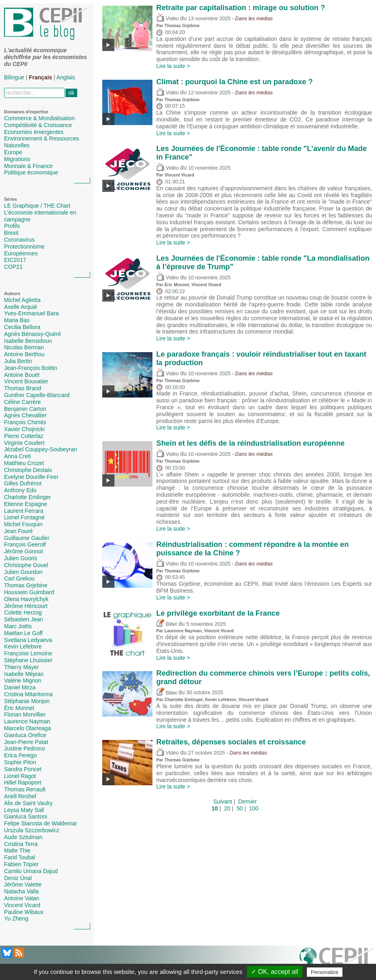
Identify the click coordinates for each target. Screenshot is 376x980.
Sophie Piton (20, 762)
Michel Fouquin (23, 524)
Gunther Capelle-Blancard (37, 395)
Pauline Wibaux (24, 912)
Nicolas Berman (24, 347)
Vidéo (168, 19)
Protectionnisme (24, 247)
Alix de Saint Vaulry (28, 803)
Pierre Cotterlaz (24, 436)
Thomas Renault (25, 789)
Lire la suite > (173, 66)
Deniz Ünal (18, 878)
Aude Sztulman (23, 837)
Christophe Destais (28, 470)
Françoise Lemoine (28, 653)
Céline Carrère (22, 402)
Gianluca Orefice (25, 735)
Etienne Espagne (26, 504)
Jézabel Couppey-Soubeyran (41, 449)
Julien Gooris (21, 558)
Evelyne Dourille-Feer (31, 477)
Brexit (11, 233)
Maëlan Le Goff (23, 633)
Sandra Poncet (23, 769)
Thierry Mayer (21, 667)
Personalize (325, 972)
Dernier (247, 801)
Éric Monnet (19, 708)
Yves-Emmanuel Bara (31, 313)
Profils (12, 226)
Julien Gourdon (23, 572)
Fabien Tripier (21, 864)
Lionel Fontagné (24, 517)
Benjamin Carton (25, 409)
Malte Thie (17, 850)
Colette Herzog (23, 612)
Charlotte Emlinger (27, 497)
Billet (167, 624)
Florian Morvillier (25, 714)
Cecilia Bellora (22, 327)
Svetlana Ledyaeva (28, 640)
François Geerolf (25, 544)
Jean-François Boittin (31, 368)
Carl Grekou (19, 578)
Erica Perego (20, 755)
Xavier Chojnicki (24, 429)
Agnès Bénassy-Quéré (33, 334)
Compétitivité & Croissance (38, 125)
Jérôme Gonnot (24, 551)
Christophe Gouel (26, 565)
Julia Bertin (18, 361)
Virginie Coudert (24, 443)
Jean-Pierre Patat (26, 742)
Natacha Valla (21, 891)
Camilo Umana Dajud (31, 871)
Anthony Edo (20, 490)
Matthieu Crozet (24, 463)
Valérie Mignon (23, 680)
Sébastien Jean (24, 619)
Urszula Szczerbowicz (32, 830)
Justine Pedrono (24, 748)
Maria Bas (17, 320)
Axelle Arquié (21, 307)
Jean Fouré (18, 531)
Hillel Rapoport (23, 782)
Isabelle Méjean (24, 674)
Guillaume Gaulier (27, 538)
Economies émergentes (34, 132)
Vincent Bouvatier (26, 381)
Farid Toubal (20, 857)
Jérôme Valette (23, 884)
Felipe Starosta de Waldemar (41, 823)
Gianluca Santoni (26, 816)
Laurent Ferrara (24, 511)
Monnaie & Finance (29, 166)
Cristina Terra (21, 844)
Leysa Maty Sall (24, 810)
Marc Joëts (18, 626)
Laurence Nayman (27, 721)
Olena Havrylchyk (26, 599)
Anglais (66, 77)
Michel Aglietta (22, 300)
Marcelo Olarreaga (27, 728)
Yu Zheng (16, 918)
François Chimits (25, 422)
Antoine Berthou (24, 354)
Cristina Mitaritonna (29, 694)
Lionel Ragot (20, 776)
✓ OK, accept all (275, 972)
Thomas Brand (23, 388)
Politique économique (31, 172)
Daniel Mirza (20, 687)
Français (40, 77)
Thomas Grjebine (26, 585)
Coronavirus (19, 240)
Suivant (223, 801)
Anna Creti (17, 456)
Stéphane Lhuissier (28, 660)
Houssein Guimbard (29, 592)
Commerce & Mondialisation (39, 118)
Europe (13, 152)
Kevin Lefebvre (23, 646)
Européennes (21, 253)
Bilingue (14, 77)
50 (240, 808)
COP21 (13, 267)
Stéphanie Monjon (27, 701)
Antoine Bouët (22, 375)
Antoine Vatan (22, 898)
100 (254, 808)
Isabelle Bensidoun (28, 341)
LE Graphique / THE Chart (37, 206)
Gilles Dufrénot (23, 483)
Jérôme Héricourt (26, 606)
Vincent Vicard (22, 905)
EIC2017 (15, 260)
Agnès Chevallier (25, 415)
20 (227, 808)
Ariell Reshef (20, 796)
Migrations (17, 159)
